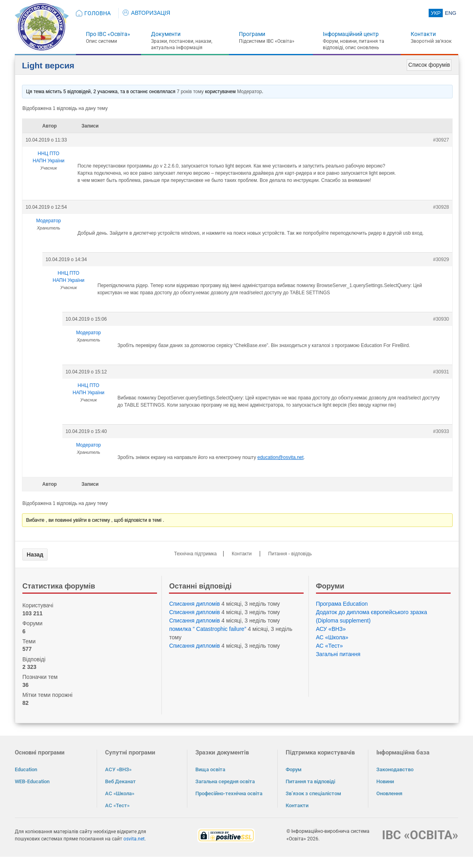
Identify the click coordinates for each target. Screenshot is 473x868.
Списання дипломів (194, 604)
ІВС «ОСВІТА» (420, 835)
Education (26, 769)
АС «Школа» (332, 637)
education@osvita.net (280, 457)
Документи (166, 34)
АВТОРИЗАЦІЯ (146, 13)
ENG (451, 13)
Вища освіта (210, 769)
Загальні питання (338, 654)
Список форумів (429, 65)
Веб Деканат (120, 781)
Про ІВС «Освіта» (108, 34)
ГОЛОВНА (97, 13)
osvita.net (134, 839)
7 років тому (190, 92)
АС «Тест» (330, 646)
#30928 (441, 207)
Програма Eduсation (342, 604)
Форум (294, 769)
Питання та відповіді (310, 781)
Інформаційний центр (351, 34)
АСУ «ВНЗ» (331, 629)
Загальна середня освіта (225, 781)
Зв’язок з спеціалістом (313, 793)
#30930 (441, 319)
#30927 (441, 140)
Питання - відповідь (290, 554)
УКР (436, 13)
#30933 (441, 431)
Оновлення (389, 793)
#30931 (441, 372)
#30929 (441, 259)
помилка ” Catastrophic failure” (208, 629)
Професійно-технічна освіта (229, 793)
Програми (252, 34)
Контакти (423, 34)
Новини (385, 781)
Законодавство (395, 769)
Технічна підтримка (196, 554)
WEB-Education (32, 781)
